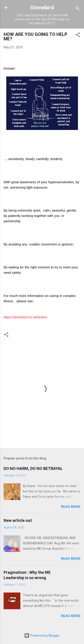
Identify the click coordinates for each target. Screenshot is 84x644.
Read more (71, 507)
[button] (78, 36)
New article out (18, 520)
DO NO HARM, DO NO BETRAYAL (33, 468)
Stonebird (42, 8)
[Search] (78, 9)
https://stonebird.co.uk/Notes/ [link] (25, 317)
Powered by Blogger (42, 636)
